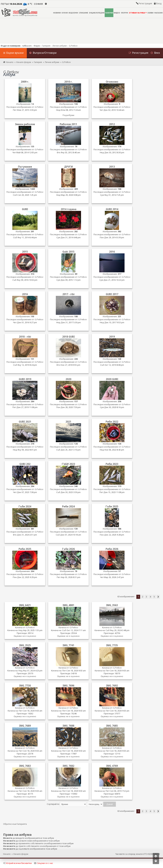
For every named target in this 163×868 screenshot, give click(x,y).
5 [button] (154, 597)
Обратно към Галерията (15, 824)
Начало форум (21, 854)
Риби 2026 (112, 549)
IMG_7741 (68, 645)
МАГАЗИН (158, 13)
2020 (68, 379)
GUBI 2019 (25, 379)
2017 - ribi (68, 294)
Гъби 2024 (25, 507)
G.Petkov (39, 107)
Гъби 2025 (112, 507)
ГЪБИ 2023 (68, 464)
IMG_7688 (68, 726)
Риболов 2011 (68, 124)
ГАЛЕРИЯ (109, 13)
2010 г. (68, 82)
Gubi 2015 (68, 252)
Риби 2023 (112, 464)
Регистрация (145, 3)
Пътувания (25, 167)
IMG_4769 (112, 766)
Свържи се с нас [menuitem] (44, 863)
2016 (112, 252)
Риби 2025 (25, 549)
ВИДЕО (117, 13)
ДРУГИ (68, 167)
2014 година (68, 209)
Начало (7, 854)
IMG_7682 (68, 766)
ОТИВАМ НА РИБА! (138, 13)
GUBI (25, 209)
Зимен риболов (25, 124)
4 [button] (150, 597)
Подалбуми (68, 115)
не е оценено (29, 636)
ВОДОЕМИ (73, 13)
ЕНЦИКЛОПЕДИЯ (97, 13)
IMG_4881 (68, 605)
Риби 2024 (68, 507)
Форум (37, 46)
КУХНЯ (65, 13)
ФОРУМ (125, 13)
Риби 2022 (112, 422)
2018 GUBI (68, 337)
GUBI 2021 (25, 422)
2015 (25, 252)
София (38, 4)
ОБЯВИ (150, 13)
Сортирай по (67, 804)
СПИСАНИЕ (83, 13)
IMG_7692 (112, 686)
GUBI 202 (25, 464)
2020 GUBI (112, 379)
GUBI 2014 (112, 209)
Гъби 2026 (68, 549)
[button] (158, 597)
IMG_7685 (112, 726)
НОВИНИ (57, 13)
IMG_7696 (68, 686)
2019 (112, 337)
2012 (112, 124)
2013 (112, 167)
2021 (68, 422)
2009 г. (25, 82)
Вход (159, 3)
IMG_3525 (25, 645)
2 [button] (142, 597)
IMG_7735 (112, 645)
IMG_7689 (25, 726)
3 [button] (146, 597)
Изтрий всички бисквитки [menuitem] (17, 863)
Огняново (112, 82)
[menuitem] (43, 53)
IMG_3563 (112, 605)
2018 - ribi (25, 337)
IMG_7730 (25, 686)
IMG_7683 (25, 766)
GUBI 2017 (112, 294)
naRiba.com (27, 46)
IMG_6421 (25, 605)
